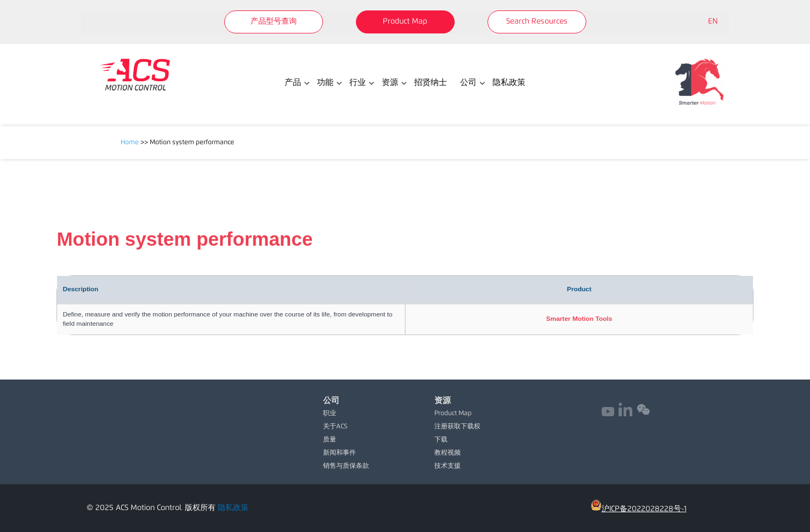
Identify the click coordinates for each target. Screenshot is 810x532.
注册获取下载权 (457, 427)
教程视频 (448, 453)
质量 (330, 440)
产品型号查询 (274, 21)
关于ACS (335, 427)
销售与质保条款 (346, 466)
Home (130, 143)
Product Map (405, 21)
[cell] (579, 319)
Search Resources (537, 21)
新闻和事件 (339, 453)
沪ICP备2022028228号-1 (639, 509)
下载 (441, 440)
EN (713, 21)
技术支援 (448, 466)
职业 (330, 414)
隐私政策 (233, 508)
